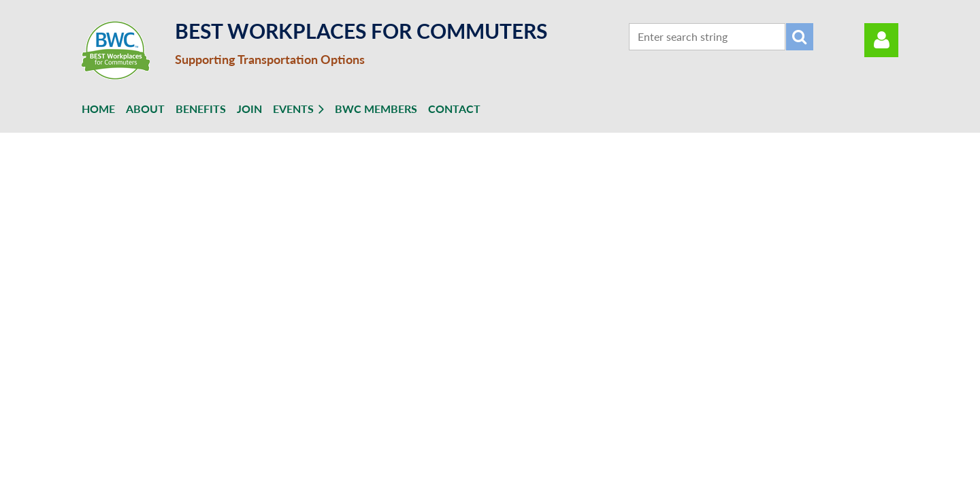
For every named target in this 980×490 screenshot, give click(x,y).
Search (800, 37)
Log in (881, 40)
